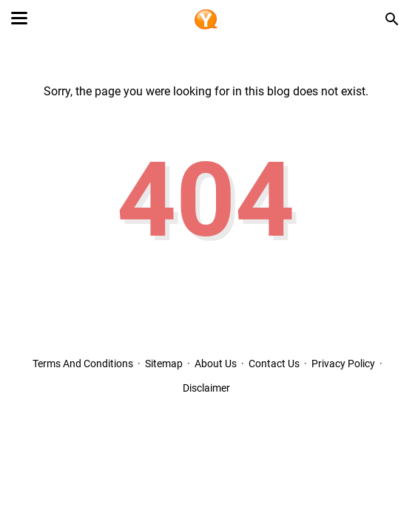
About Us (216, 364)
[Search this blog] (392, 19)
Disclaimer (206, 388)
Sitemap (164, 364)
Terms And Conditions (83, 364)
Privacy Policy (343, 364)
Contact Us (274, 364)
